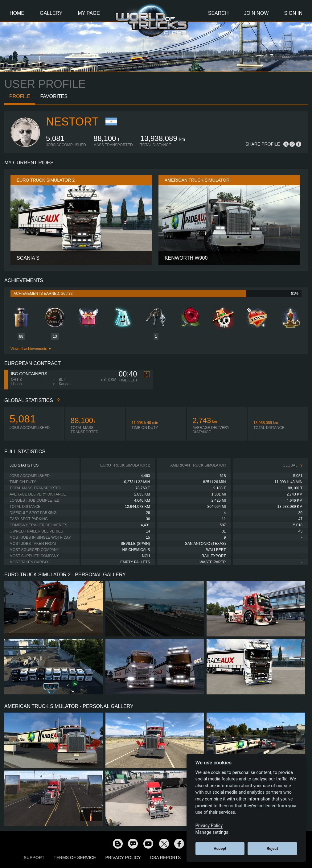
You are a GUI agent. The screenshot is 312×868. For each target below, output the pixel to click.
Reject (272, 848)
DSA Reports (165, 858)
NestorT (72, 122)
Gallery (51, 13)
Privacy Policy (123, 858)
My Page (89, 13)
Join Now (256, 13)
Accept (220, 848)
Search (218, 13)
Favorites (54, 96)
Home (17, 13)
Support (34, 858)
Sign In (293, 13)
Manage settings (212, 832)
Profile (20, 96)
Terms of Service (75, 858)
